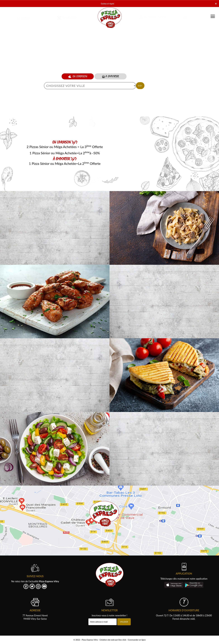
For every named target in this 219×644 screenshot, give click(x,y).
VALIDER (124, 622)
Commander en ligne (137, 640)
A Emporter (110, 76)
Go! (140, 86)
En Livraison (78, 76)
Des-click (122, 640)
